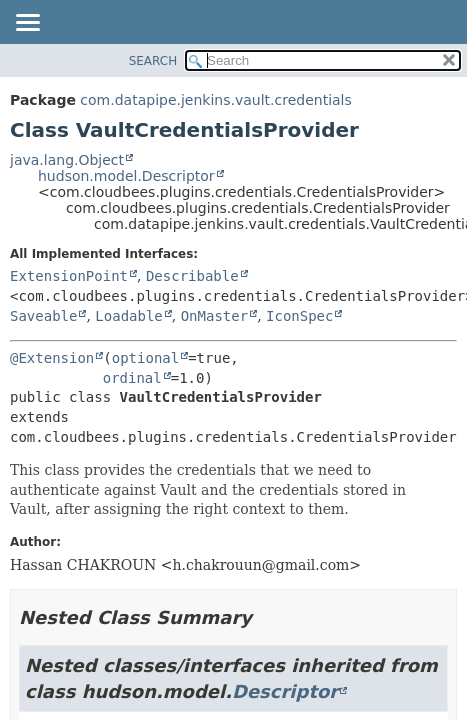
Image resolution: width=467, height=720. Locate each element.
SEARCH (153, 61)
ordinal (132, 378)
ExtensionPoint (69, 276)
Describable (192, 276)
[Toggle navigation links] (27, 24)
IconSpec (299, 316)
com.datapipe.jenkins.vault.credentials (215, 100)
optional (145, 358)
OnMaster (214, 316)
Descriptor (285, 691)
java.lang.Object (67, 160)
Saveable (43, 316)
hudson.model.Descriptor (126, 176)
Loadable (128, 316)
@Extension (52, 358)
